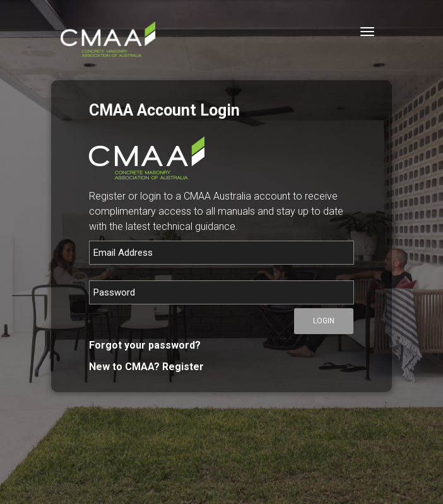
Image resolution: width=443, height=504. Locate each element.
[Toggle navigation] (367, 32)
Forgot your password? (145, 345)
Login (324, 321)
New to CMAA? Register (146, 367)
